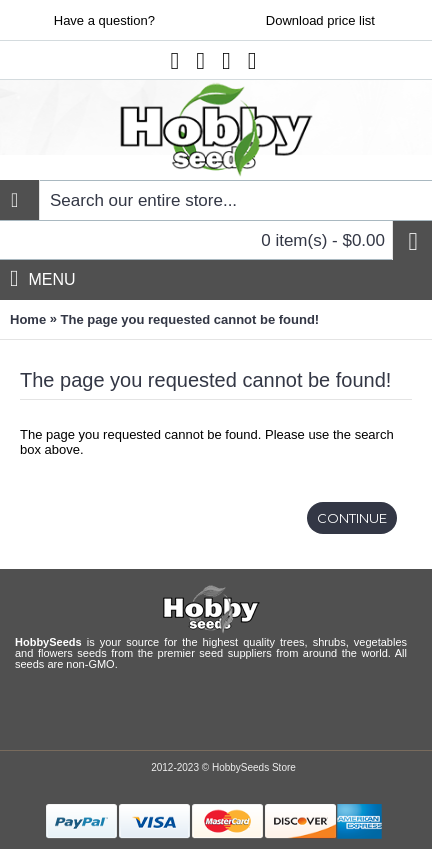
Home (28, 319)
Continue (352, 518)
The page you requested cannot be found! (190, 319)
